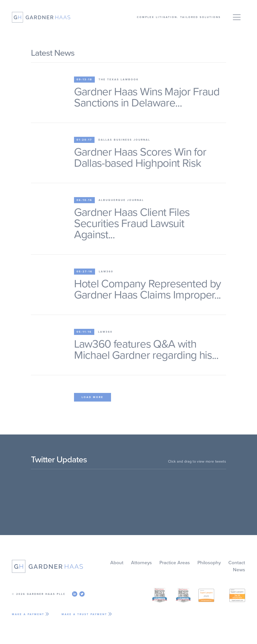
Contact (237, 563)
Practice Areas (175, 563)
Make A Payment (28, 614)
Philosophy (209, 563)
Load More (93, 397)
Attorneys (141, 563)
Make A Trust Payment (84, 614)
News (239, 570)
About (117, 563)
